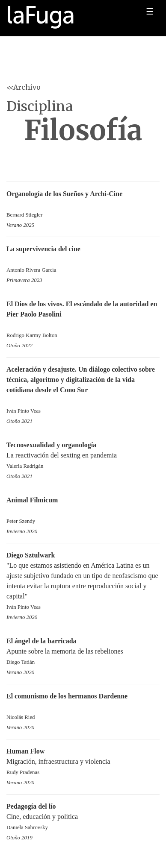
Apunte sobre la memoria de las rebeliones (83, 652)
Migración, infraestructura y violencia (83, 762)
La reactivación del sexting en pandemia (83, 456)
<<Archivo (24, 87)
